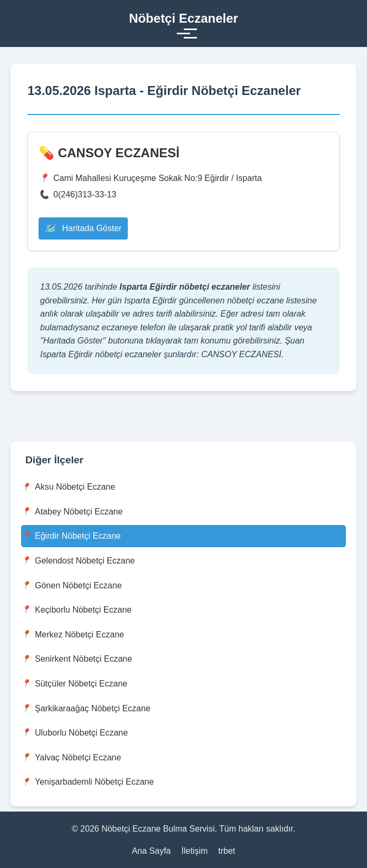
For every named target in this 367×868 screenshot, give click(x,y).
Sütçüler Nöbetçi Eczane (74, 684)
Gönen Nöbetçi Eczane (72, 585)
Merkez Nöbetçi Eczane (73, 635)
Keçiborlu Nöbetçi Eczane (76, 610)
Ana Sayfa (152, 851)
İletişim (195, 851)
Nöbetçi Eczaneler (183, 18)
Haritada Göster (83, 228)
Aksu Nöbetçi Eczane (68, 487)
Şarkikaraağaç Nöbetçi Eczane (86, 708)
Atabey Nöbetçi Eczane (72, 512)
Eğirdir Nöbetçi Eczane (71, 536)
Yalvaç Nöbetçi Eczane (71, 757)
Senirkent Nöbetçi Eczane (77, 659)
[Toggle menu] (183, 34)
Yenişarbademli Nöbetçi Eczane (87, 782)
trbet (227, 851)
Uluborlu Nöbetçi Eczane (74, 733)
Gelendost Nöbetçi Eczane (78, 561)
